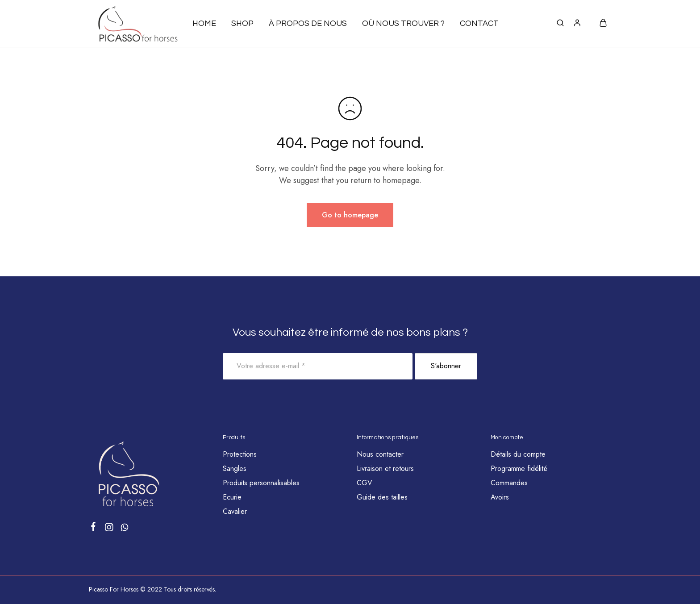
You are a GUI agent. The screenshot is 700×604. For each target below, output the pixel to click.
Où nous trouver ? (403, 23)
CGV (365, 483)
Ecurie (232, 497)
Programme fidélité (519, 469)
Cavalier (235, 511)
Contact (479, 23)
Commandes (509, 483)
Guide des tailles (382, 497)
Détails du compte (518, 454)
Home (204, 23)
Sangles (235, 469)
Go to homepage (350, 215)
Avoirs (500, 497)
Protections (240, 454)
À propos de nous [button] (308, 23)
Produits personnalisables (261, 483)
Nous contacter (380, 454)
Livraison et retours (385, 469)
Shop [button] (242, 23)
